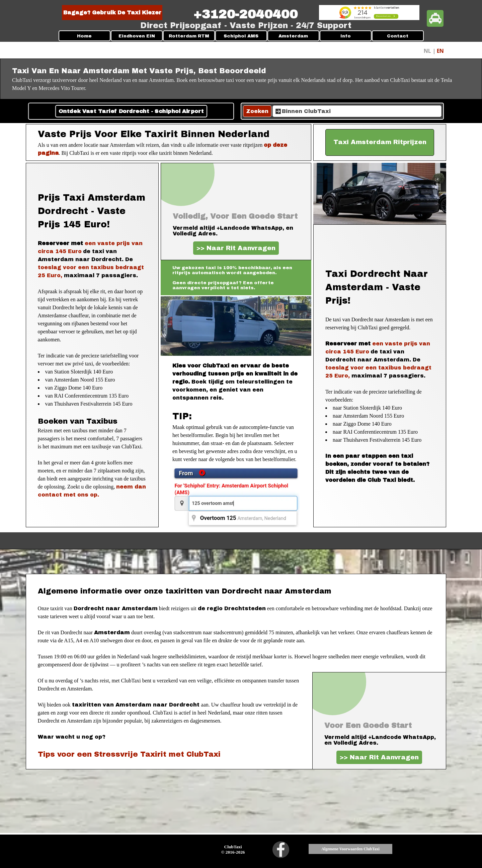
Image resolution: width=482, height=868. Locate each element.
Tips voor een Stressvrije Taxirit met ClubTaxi (129, 754)
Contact (398, 36)
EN (440, 51)
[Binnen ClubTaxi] (357, 111)
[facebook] (281, 850)
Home (84, 36)
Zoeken (257, 111)
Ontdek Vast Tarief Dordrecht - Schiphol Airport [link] (131, 111)
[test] (380, 142)
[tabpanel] (245, 14)
